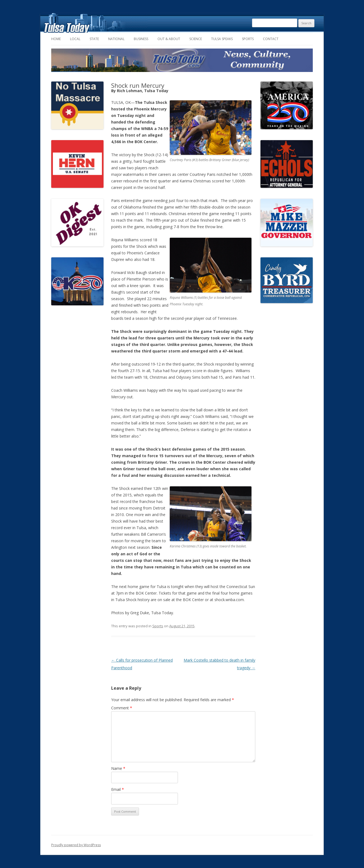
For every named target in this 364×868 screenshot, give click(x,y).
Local (75, 39)
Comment (122, 708)
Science (196, 39)
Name (118, 768)
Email (118, 789)
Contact (271, 39)
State (94, 39)
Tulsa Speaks (222, 39)
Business (141, 39)
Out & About (169, 39)
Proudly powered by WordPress (76, 845)
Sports (248, 39)
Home (56, 39)
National (116, 39)
